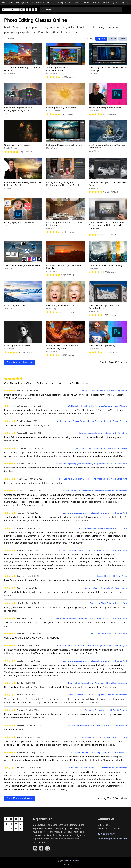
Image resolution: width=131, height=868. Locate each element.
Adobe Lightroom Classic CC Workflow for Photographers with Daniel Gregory (92, 421)
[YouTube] (35, 848)
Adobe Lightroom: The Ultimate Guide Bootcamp (108, 69)
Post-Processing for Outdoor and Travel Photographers (63, 347)
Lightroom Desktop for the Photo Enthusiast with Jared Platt (100, 737)
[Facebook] (41, 848)
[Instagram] (47, 848)
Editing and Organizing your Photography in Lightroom (18, 109)
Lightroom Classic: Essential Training (64, 145)
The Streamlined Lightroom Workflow (23, 265)
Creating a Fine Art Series (17, 145)
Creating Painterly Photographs (62, 108)
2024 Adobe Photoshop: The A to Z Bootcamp (22, 69)
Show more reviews (20, 798)
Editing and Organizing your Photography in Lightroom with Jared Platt (95, 513)
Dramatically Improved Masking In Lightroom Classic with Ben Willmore (95, 491)
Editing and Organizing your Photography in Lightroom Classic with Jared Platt (91, 464)
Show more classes (19, 362)
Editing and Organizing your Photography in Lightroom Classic (63, 184)
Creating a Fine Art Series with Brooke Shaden (106, 710)
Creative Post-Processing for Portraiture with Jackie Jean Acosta (97, 683)
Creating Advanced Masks (17, 345)
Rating (123, 39)
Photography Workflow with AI (19, 222)
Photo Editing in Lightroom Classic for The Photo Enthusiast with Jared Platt (92, 479)
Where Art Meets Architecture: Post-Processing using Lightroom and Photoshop (107, 225)
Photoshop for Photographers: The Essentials (64, 267)
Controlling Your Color (15, 305)
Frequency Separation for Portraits (63, 305)
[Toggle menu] (126, 10)
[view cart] (96, 2)
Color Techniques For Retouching (105, 265)
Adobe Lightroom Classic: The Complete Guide (61, 69)
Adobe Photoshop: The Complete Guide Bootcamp (105, 307)
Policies (66, 864)
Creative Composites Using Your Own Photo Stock (107, 146)
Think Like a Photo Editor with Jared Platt (108, 603)
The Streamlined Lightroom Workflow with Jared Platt (103, 528)
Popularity (101, 39)
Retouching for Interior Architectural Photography (64, 224)
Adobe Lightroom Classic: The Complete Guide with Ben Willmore (97, 695)
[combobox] (81, 10)
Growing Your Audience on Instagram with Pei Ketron (103, 433)
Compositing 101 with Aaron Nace (112, 576)
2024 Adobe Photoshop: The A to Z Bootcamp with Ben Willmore (97, 406)
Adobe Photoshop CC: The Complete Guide (107, 184)
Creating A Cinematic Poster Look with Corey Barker (103, 391)
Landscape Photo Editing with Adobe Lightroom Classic (23, 184)
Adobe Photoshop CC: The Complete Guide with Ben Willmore (99, 752)
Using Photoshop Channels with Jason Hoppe (106, 588)
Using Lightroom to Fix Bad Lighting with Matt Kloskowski (101, 448)
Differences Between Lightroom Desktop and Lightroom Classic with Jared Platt (91, 618)
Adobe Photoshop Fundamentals (105, 108)
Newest (113, 39)
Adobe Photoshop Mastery (102, 345)
